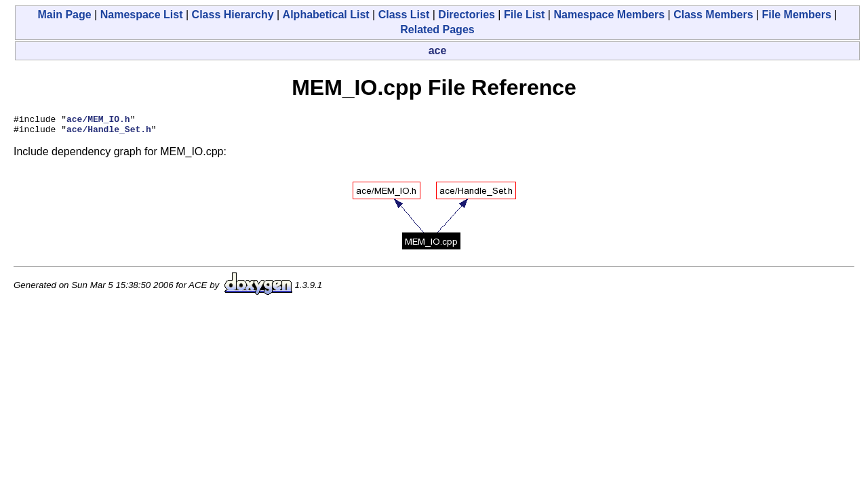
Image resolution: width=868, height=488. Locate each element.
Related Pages (437, 29)
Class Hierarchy (233, 15)
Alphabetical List (326, 15)
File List (524, 15)
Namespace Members (609, 15)
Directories (467, 15)
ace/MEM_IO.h (98, 121)
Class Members (713, 15)
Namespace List (142, 15)
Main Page (65, 15)
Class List (404, 15)
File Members (797, 15)
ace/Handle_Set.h (109, 133)
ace (438, 50)
